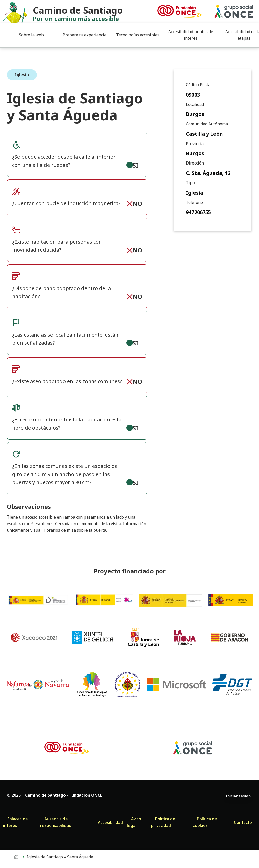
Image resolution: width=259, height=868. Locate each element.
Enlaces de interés (15, 822)
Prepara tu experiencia (85, 35)
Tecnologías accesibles (138, 35)
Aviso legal (134, 822)
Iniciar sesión (238, 796)
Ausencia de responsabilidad (56, 822)
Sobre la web (31, 35)
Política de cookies (205, 822)
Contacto (243, 822)
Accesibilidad (110, 822)
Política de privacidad (163, 822)
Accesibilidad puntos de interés (191, 35)
